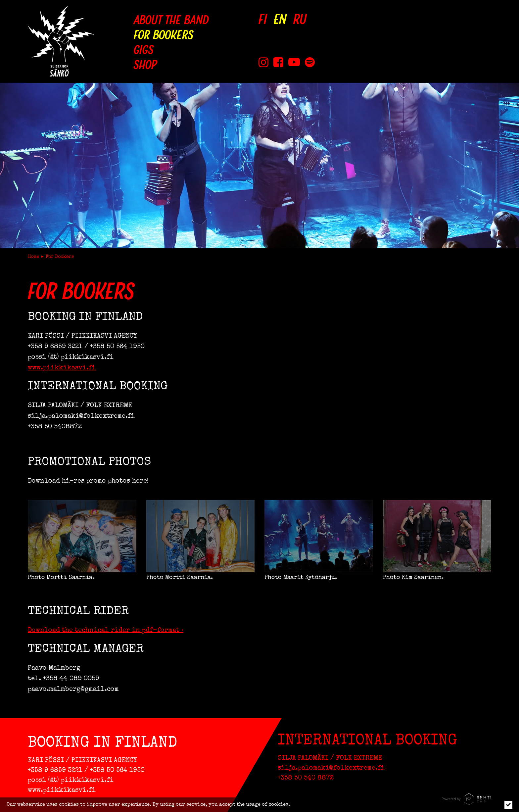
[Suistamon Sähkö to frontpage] (61, 41)
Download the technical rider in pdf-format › (106, 631)
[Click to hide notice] (508, 805)
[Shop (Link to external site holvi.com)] (171, 64)
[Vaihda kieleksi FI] (263, 19)
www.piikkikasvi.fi (62, 368)
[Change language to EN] (280, 19)
